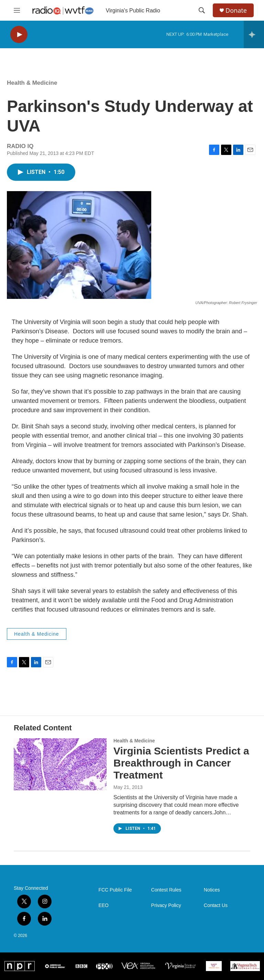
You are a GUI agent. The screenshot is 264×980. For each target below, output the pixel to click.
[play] (19, 35)
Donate (236, 11)
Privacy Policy (166, 905)
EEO (103, 905)
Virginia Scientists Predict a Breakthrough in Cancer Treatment (181, 763)
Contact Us (216, 905)
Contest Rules (166, 890)
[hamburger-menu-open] (17, 10)
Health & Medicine (32, 83)
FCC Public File (115, 890)
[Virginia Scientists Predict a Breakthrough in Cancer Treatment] (60, 764)
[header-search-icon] (202, 10)
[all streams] (254, 34)
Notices (212, 890)
